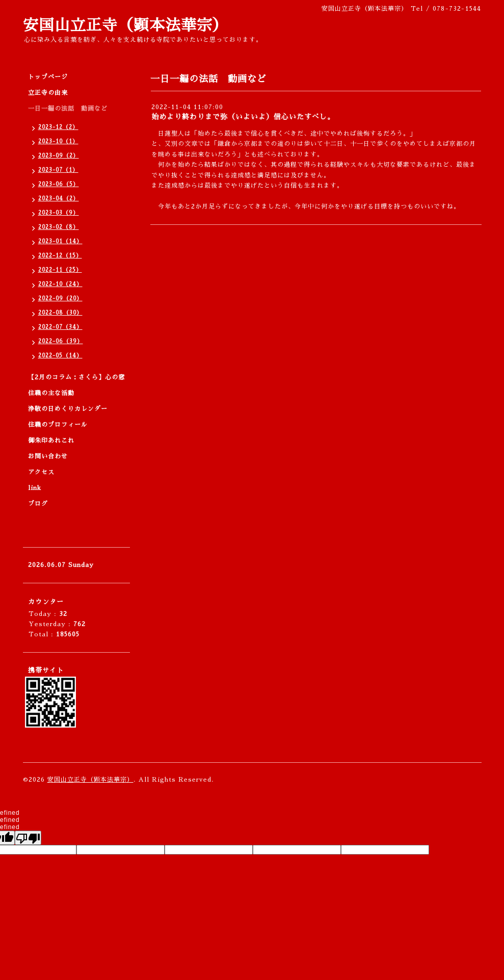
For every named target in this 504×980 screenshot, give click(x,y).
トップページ (48, 77)
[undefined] (28, 838)
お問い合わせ (48, 456)
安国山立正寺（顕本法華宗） (126, 25)
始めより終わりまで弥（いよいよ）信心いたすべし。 (243, 117)
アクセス (41, 472)
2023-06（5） (59, 184)
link (35, 488)
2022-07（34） (60, 327)
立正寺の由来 (48, 93)
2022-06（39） (61, 341)
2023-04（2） (59, 199)
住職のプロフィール (58, 425)
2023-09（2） (59, 156)
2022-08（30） (60, 313)
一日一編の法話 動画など (68, 109)
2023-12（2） (58, 127)
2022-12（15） (60, 256)
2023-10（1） (58, 141)
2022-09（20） (60, 299)
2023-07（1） (58, 170)
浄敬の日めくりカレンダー (68, 409)
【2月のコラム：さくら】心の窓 (76, 377)
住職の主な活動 (51, 393)
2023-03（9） (59, 213)
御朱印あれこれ (51, 441)
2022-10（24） (60, 284)
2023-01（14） (60, 241)
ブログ (38, 504)
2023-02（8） (59, 227)
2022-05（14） (60, 356)
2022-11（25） (60, 270)
